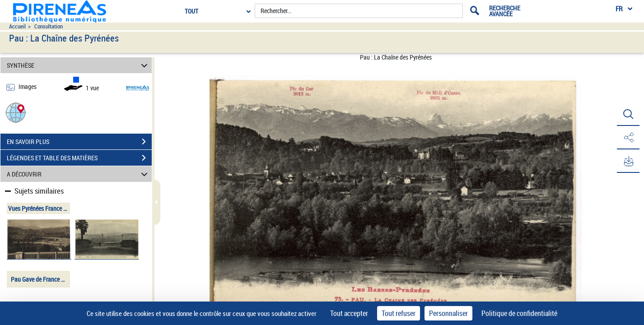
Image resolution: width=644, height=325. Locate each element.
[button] (16, 112)
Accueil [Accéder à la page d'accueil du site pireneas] (17, 26)
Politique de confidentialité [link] (519, 313)
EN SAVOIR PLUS (79, 142)
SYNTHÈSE (78, 65)
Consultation (49, 26)
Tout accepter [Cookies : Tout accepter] (349, 313)
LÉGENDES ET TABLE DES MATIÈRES (79, 158)
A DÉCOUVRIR (78, 174)
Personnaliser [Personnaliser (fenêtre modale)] (448, 313)
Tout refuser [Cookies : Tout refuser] (399, 313)
